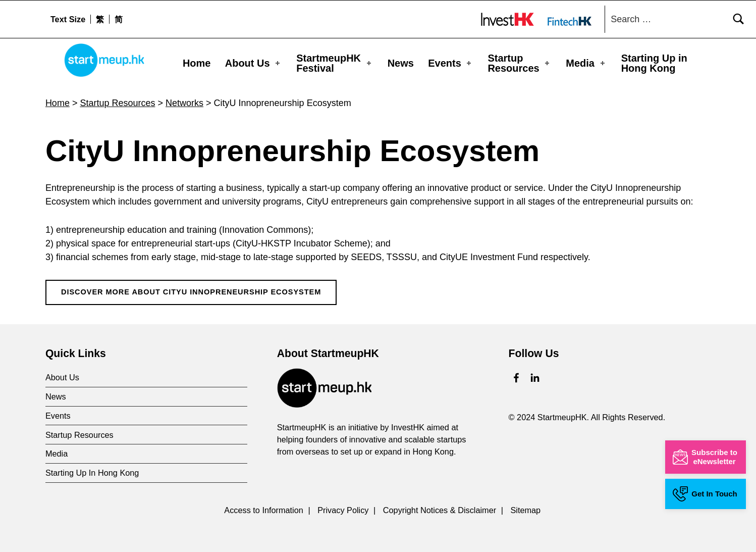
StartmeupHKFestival (334, 63)
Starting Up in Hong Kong (654, 63)
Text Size (68, 19)
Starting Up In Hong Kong (92, 468)
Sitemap (525, 505)
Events (450, 63)
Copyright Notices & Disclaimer (440, 505)
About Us (253, 63)
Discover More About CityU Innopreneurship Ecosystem (191, 287)
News (401, 63)
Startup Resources (519, 63)
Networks (184, 98)
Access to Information (264, 505)
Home (197, 63)
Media (586, 63)
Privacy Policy (343, 505)
